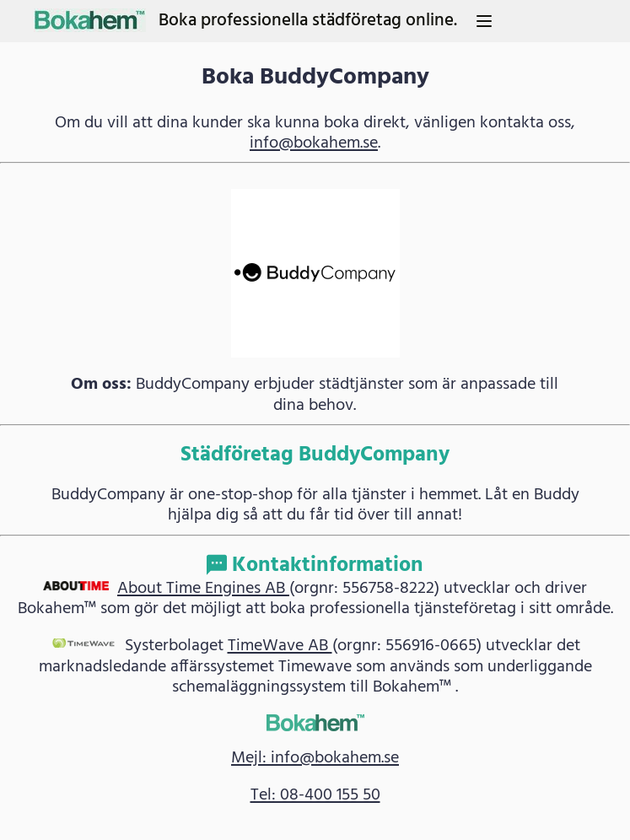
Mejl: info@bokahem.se (315, 758)
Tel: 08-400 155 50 (315, 795)
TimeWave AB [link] (280, 646)
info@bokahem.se (314, 143)
